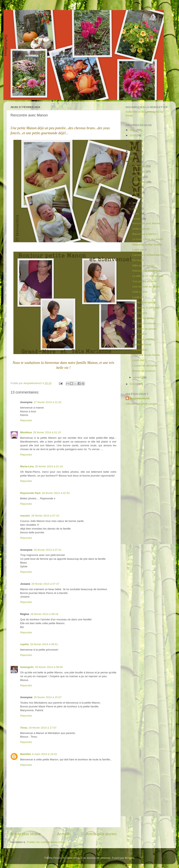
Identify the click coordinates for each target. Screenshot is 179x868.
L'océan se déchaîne (145, 366)
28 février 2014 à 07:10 (45, 516)
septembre (140, 182)
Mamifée (26, 754)
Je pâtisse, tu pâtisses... (147, 308)
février (137, 219)
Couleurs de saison (144, 302)
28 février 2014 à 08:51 (44, 644)
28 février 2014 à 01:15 (47, 432)
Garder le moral (142, 344)
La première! (140, 350)
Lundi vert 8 (139, 250)
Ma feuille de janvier (144, 329)
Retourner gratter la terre (147, 245)
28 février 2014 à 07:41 (48, 550)
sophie (25, 644)
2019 (133, 135)
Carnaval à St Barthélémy (148, 255)
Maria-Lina (27, 466)
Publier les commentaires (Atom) (47, 842)
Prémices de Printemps (146, 271)
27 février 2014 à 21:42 (48, 402)
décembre (140, 166)
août (136, 187)
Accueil (63, 834)
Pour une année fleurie (146, 355)
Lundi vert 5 (139, 360)
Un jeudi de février (143, 318)
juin (136, 198)
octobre (138, 177)
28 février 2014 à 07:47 (45, 584)
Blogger (129, 858)
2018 (133, 141)
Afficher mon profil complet (142, 404)
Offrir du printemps (144, 266)
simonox (105, 858)
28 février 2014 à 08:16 (44, 614)
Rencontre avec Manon (146, 223)
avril (136, 208)
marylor (25, 516)
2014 (133, 162)
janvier (138, 377)
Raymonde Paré (30, 493)
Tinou (24, 728)
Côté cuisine (140, 292)
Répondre (26, 420)
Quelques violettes (143, 339)
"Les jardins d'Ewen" (145, 281)
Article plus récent (25, 834)
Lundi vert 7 (139, 297)
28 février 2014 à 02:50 (56, 493)
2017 (133, 146)
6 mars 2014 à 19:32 (45, 754)
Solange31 (27, 667)
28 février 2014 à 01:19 (49, 466)
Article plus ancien (101, 834)
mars (137, 214)
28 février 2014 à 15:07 (48, 697)
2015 (133, 156)
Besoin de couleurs (144, 371)
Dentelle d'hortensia (144, 323)
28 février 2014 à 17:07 (43, 728)
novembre (140, 172)
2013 (133, 384)
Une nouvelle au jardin (146, 287)
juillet (137, 193)
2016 (133, 151)
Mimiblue (26, 432)
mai (136, 203)
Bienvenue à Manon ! (145, 234)
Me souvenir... (141, 313)
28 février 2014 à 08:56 (49, 667)
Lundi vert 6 (139, 334)
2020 (133, 130)
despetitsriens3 (140, 398)
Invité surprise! (141, 229)
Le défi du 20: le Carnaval (148, 276)
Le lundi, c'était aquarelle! (148, 239)
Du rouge (138, 260)
